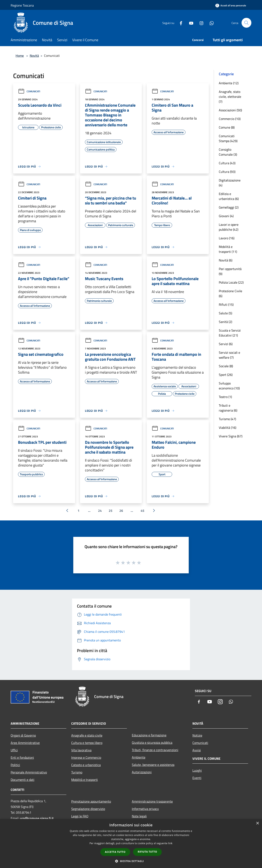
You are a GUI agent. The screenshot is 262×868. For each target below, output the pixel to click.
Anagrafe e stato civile (87, 735)
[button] (131, 861)
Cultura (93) (227, 172)
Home (20, 56)
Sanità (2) (225, 322)
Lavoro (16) (227, 238)
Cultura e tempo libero (87, 743)
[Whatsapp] (210, 23)
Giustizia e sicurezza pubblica (152, 743)
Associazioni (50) (230, 110)
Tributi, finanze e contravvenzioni (155, 750)
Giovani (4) (226, 216)
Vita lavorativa (81, 750)
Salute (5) (225, 313)
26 (121, 511)
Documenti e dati (23, 780)
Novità (34, 56)
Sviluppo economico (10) (229, 386)
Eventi (197, 778)
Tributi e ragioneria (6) (228, 408)
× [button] (257, 823)
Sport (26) (226, 375)
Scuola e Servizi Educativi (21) (230, 333)
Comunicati (29, 91)
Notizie (197, 735)
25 (111, 511)
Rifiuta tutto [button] (147, 852)
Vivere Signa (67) (231, 436)
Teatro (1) (225, 397)
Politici (15, 765)
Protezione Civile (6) (230, 293)
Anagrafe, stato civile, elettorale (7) (230, 97)
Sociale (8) (226, 366)
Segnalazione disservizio (88, 809)
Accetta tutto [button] (115, 852)
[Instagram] (200, 23)
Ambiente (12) (229, 83)
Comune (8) (227, 127)
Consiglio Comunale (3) (228, 152)
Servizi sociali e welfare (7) (229, 355)
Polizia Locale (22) (231, 282)
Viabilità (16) (228, 428)
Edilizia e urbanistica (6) (229, 196)
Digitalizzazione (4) (230, 183)
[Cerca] (246, 23)
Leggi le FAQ (80, 816)
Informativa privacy (145, 809)
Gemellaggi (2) (229, 207)
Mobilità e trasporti (85, 780)
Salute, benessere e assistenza (153, 765)
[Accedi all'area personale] (231, 5)
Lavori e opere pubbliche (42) (229, 227)
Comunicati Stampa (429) (228, 138)
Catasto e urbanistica (86, 765)
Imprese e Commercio (86, 757)
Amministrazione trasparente (152, 801)
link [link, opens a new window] (170, 843)
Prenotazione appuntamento (91, 801)
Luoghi (197, 770)
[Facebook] (179, 23)
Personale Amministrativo (29, 772)
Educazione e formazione (149, 735)
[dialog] (131, 843)
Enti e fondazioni (22, 757)
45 (142, 511)
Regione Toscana (22, 5)
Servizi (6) (226, 344)
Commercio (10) (230, 119)
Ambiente (139, 757)
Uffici (14, 750)
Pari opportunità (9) (230, 271)
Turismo (77, 772)
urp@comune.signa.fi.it (37, 818)
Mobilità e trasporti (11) (228, 249)
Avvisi (197, 750)
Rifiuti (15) (226, 305)
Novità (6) (226, 260)
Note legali (139, 816)
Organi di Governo (23, 735)
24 (100, 511)
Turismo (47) (227, 419)
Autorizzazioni (142, 772)
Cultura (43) (227, 163)
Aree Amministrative (25, 743)
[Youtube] (190, 23)
